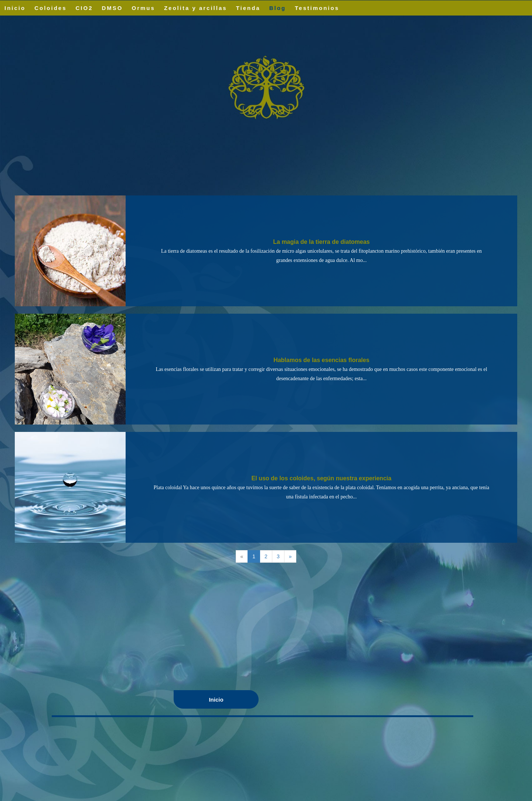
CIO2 (84, 8)
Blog (278, 8)
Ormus (144, 8)
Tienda (248, 8)
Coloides (50, 8)
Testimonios (317, 8)
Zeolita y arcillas (196, 8)
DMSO (112, 8)
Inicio (15, 8)
